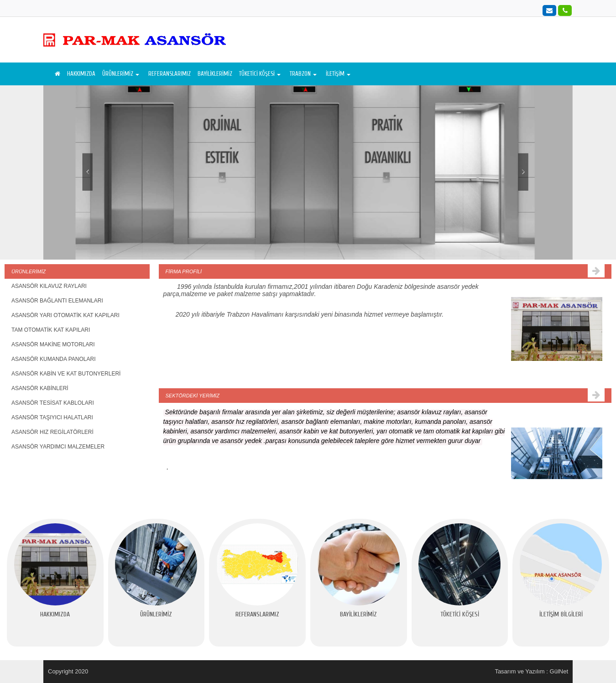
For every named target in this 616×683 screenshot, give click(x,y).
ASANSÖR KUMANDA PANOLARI (54, 359)
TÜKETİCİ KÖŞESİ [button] (260, 74)
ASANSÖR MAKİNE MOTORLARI (53, 344)
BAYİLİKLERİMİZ (215, 74)
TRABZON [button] (303, 74)
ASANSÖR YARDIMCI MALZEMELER (58, 447)
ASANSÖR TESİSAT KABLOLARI (53, 403)
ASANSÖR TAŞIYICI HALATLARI (52, 417)
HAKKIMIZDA (81, 74)
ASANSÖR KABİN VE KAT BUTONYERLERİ (66, 374)
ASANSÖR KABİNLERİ (40, 388)
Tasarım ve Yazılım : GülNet (531, 671)
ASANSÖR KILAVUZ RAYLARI (49, 286)
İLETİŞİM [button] (338, 74)
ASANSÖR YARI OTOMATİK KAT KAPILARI (65, 315)
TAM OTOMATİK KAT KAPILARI (51, 330)
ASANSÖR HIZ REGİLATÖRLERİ (52, 432)
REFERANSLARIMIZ (170, 74)
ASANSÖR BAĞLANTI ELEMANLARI (57, 301)
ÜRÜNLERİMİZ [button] (121, 74)
